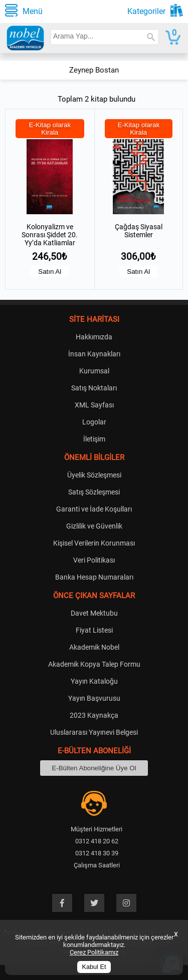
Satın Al (50, 272)
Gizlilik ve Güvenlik (94, 526)
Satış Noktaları (94, 388)
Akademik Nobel (94, 647)
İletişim (94, 439)
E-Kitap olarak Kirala (50, 129)
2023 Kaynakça (94, 715)
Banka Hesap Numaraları (94, 577)
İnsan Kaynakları (94, 354)
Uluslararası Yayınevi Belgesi (94, 732)
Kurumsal (94, 371)
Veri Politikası (94, 560)
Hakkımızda (94, 337)
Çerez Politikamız (94, 952)
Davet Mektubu (94, 613)
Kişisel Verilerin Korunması (94, 543)
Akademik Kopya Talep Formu (94, 664)
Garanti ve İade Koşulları (94, 509)
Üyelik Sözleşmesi (94, 475)
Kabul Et (94, 967)
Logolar (94, 422)
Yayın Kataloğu (94, 681)
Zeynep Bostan (94, 70)
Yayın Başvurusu (94, 698)
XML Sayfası (94, 405)
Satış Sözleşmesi (94, 492)
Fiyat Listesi (94, 630)
